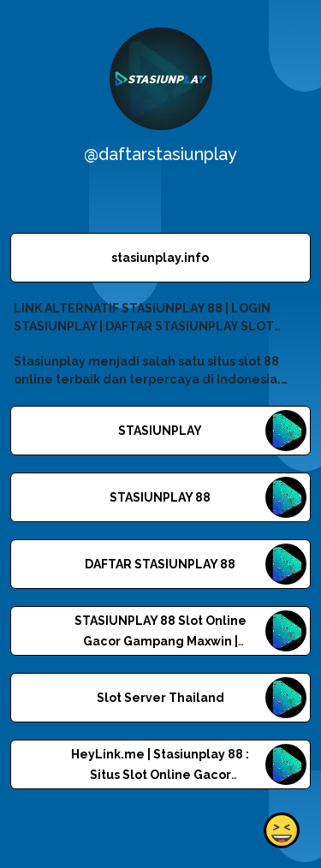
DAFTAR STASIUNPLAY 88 (160, 564)
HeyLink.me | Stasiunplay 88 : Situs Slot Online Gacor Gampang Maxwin (160, 775)
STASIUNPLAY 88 (160, 497)
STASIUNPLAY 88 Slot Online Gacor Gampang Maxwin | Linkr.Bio (160, 641)
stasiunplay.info (160, 258)
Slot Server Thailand (160, 698)
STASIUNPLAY (160, 431)
